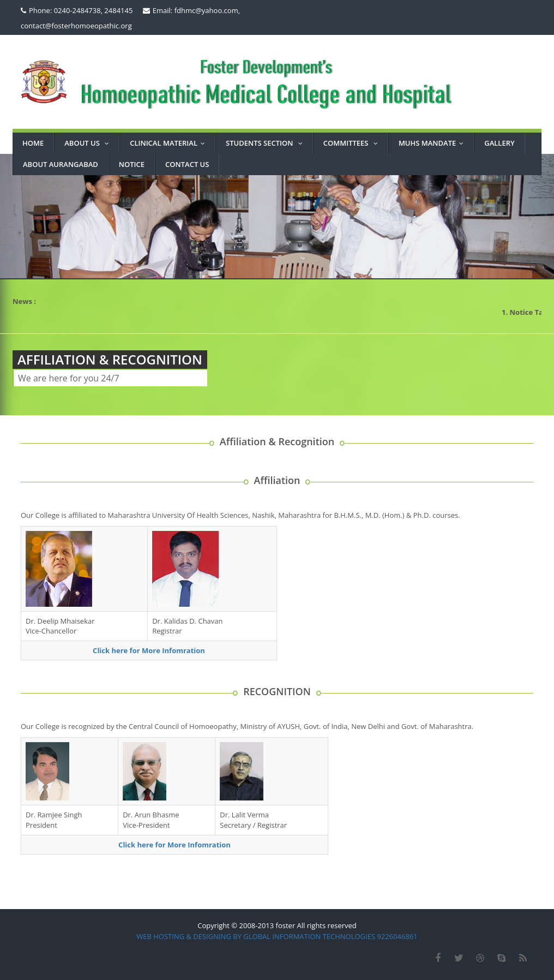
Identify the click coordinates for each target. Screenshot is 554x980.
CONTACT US (187, 164)
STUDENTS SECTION (267, 143)
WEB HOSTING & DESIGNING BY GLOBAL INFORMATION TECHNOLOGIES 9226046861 (277, 936)
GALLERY (499, 143)
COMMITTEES (353, 143)
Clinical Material (170, 143)
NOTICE (132, 164)
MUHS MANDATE (433, 143)
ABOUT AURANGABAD (61, 164)
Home (33, 143)
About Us (89, 143)
